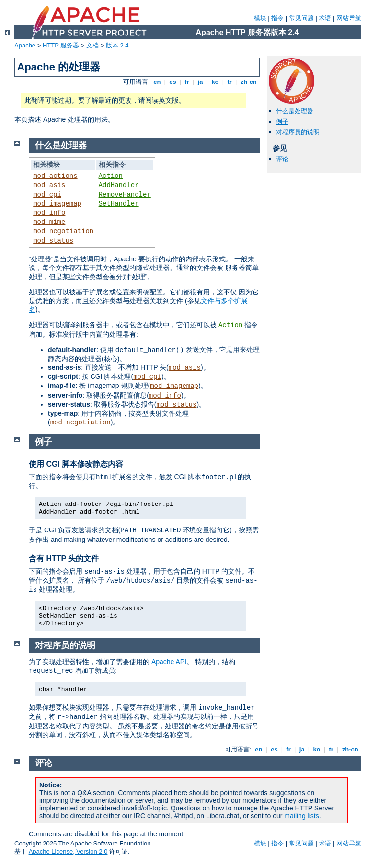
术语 (325, 18)
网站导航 (349, 18)
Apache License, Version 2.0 (68, 851)
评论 (282, 159)
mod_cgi (47, 195)
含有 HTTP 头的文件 (64, 558)
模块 (260, 18)
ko (215, 82)
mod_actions (55, 176)
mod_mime (49, 222)
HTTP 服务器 (61, 45)
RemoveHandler (125, 195)
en (157, 82)
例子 (282, 122)
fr (187, 82)
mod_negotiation (63, 231)
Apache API (169, 662)
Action (111, 176)
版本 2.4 (117, 45)
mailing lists (301, 816)
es (173, 82)
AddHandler (119, 185)
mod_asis (49, 185)
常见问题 (301, 18)
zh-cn (248, 82)
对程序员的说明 (298, 132)
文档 (92, 45)
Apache (25, 45)
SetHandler (119, 204)
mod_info (49, 213)
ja (200, 82)
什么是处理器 (295, 111)
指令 (277, 18)
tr (230, 82)
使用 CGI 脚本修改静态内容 (76, 464)
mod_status (53, 241)
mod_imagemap (57, 204)
